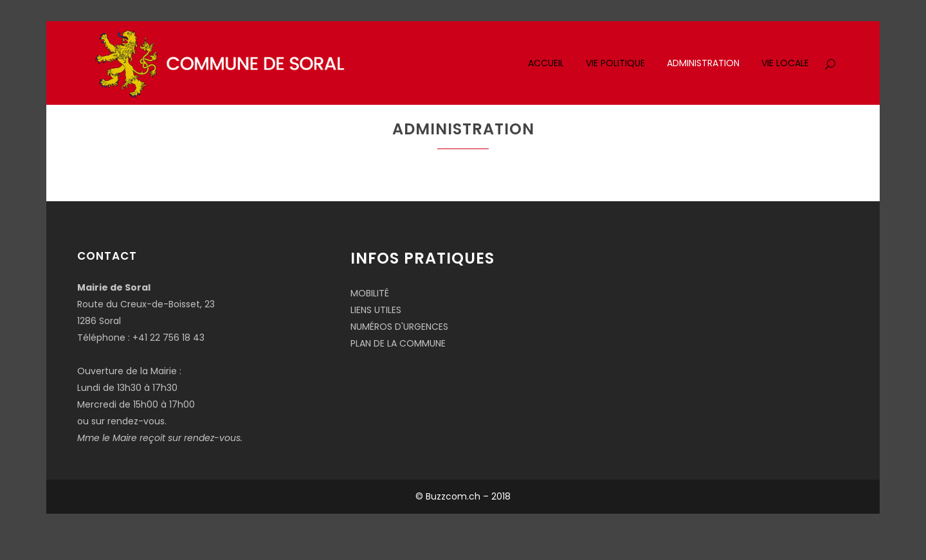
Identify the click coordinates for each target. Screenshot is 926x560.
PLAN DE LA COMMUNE (398, 343)
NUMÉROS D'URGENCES (399, 327)
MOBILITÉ (370, 293)
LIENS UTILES (376, 310)
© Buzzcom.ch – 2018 (463, 496)
